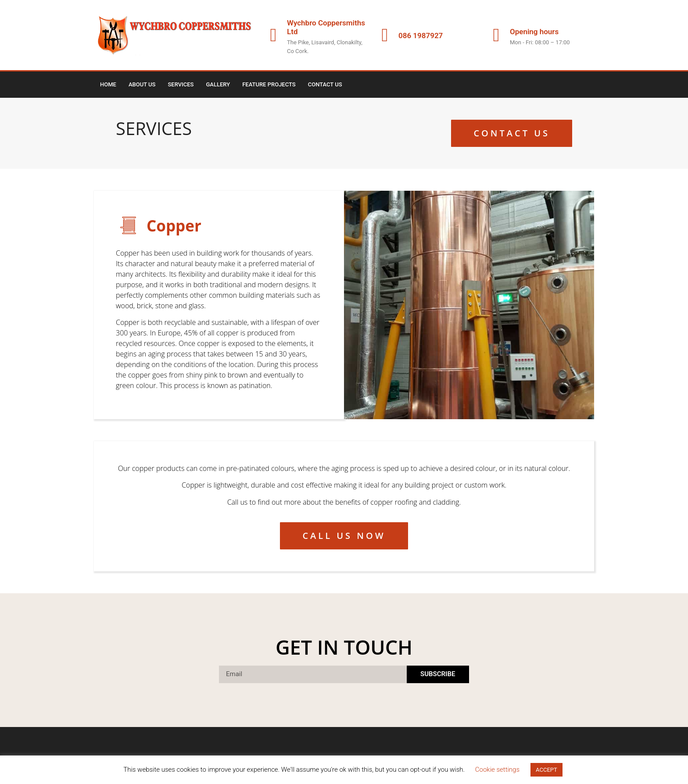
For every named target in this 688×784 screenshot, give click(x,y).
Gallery (218, 84)
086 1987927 (421, 36)
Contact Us (325, 84)
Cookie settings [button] (497, 770)
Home (108, 84)
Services (181, 84)
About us (142, 84)
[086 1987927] (385, 35)
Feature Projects (269, 84)
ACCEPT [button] (546, 770)
